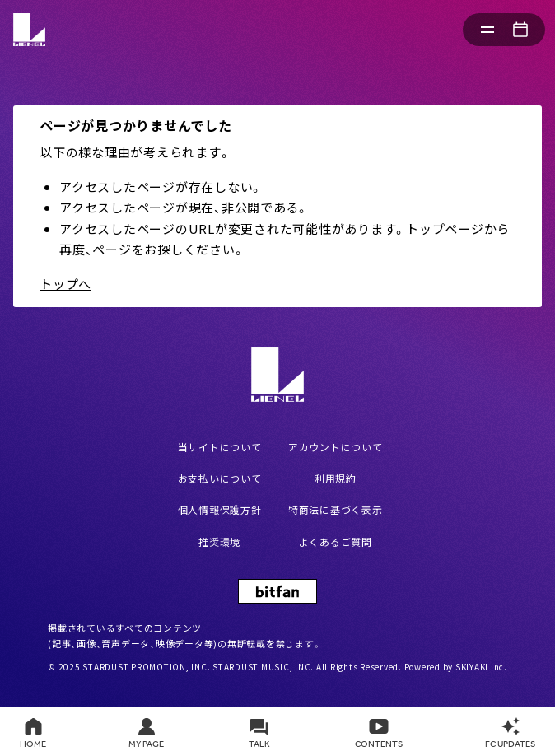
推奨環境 (219, 541)
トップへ (65, 284)
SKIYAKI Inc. (481, 667)
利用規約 (336, 478)
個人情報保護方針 (220, 509)
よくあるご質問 (336, 541)
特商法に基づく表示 (336, 509)
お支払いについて (220, 478)
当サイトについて (220, 447)
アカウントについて (336, 447)
